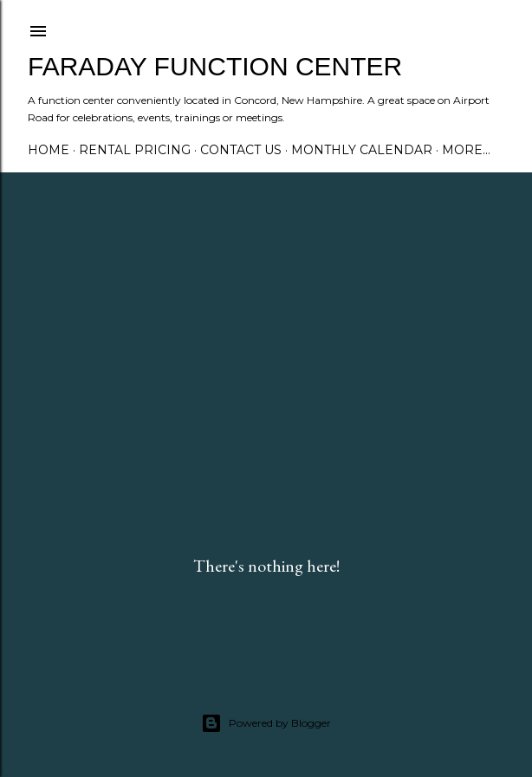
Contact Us (241, 150)
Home (49, 150)
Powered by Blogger (266, 723)
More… (466, 150)
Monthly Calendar (362, 150)
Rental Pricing (135, 150)
